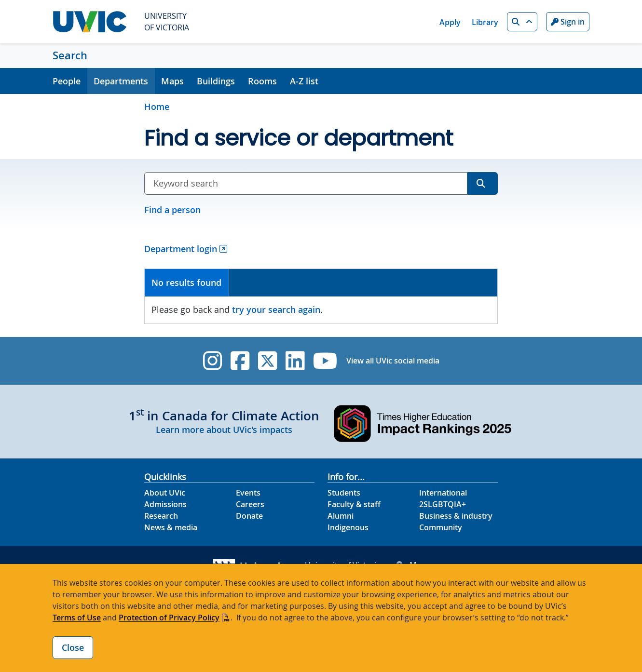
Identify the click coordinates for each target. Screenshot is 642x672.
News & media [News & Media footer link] (171, 527)
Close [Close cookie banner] (73, 647)
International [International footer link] (443, 493)
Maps (172, 81)
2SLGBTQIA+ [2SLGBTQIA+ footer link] (443, 504)
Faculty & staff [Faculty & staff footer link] (354, 504)
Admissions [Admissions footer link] (165, 504)
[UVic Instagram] (212, 361)
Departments (121, 81)
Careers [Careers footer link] (250, 504)
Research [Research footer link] (161, 516)
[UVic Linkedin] (295, 361)
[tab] (187, 283)
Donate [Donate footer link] (249, 516)
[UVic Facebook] (240, 361)
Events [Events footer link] (248, 493)
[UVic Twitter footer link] (267, 361)
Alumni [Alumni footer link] (341, 516)
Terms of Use (77, 618)
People (67, 81)
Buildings (216, 81)
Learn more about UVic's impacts (224, 430)
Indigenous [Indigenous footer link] (348, 527)
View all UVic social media (393, 361)
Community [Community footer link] (441, 527)
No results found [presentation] (186, 282)
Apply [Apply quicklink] (450, 22)
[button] (522, 22)
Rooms (262, 81)
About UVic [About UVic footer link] (165, 493)
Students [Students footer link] (344, 493)
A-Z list (304, 81)
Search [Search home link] (70, 55)
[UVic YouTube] (325, 361)
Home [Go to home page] (157, 107)
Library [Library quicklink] (485, 22)
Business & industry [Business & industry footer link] (456, 516)
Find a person (172, 210)
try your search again (276, 309)
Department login (181, 249)
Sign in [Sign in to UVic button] (568, 22)
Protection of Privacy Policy (169, 618)
